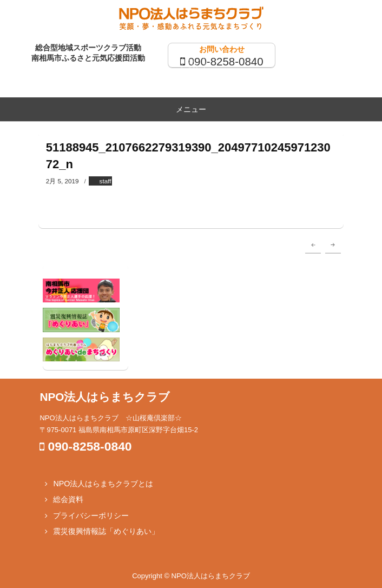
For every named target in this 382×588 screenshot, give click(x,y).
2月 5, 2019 (62, 181)
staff (106, 181)
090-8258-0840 (226, 61)
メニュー (191, 109)
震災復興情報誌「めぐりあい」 (106, 531)
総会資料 (68, 499)
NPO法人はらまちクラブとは (103, 484)
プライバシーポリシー (91, 516)
